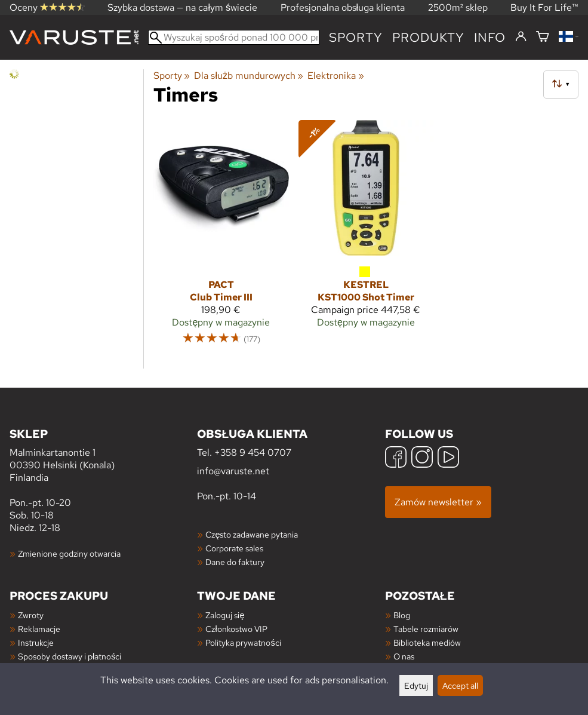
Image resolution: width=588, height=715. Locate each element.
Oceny (47, 7)
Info (490, 37)
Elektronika (335, 76)
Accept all (460, 685)
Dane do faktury (235, 562)
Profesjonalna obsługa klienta (343, 7)
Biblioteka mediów (427, 642)
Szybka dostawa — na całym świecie (182, 7)
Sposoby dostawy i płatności (70, 656)
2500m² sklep (458, 7)
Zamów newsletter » (438, 502)
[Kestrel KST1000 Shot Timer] (366, 238)
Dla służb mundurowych (249, 76)
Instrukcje (36, 642)
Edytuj (416, 685)
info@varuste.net (233, 471)
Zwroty (31, 615)
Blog (402, 615)
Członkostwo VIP (236, 629)
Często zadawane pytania (252, 534)
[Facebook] (396, 458)
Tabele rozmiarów (426, 629)
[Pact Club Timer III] (221, 238)
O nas (404, 656)
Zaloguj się (225, 615)
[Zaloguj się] (521, 37)
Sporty (356, 37)
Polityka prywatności (243, 642)
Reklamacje (39, 629)
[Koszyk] (543, 37)
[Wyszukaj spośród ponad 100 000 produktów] (234, 37)
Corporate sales (234, 548)
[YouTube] (448, 458)
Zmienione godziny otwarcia (69, 553)
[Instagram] (422, 458)
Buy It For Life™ (544, 7)
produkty (428, 37)
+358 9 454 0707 (253, 452)
